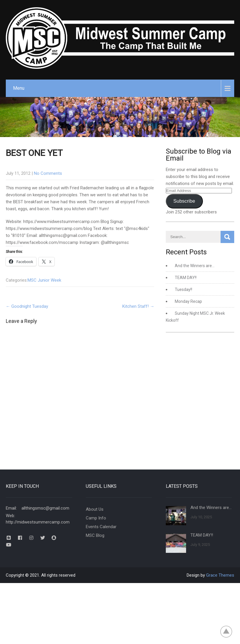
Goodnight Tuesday (27, 306)
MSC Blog (95, 535)
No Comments (48, 173)
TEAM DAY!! (186, 278)
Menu (19, 88)
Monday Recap (188, 301)
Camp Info (96, 518)
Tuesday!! (183, 289)
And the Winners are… (195, 266)
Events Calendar (101, 527)
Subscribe (184, 201)
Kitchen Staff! (138, 306)
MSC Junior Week (44, 280)
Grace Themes (220, 575)
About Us (95, 509)
